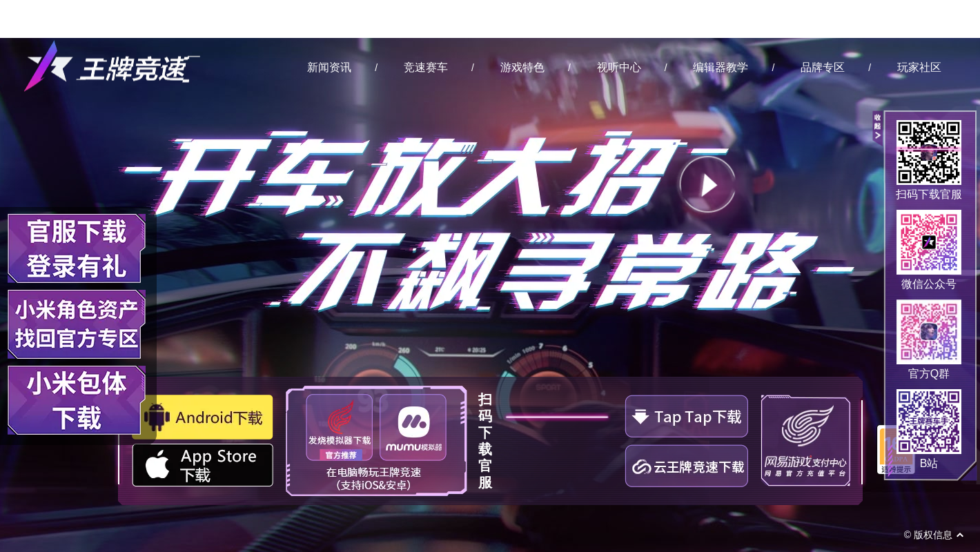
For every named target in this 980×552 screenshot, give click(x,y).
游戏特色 (522, 67)
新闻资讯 (329, 67)
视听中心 (619, 67)
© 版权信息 (928, 535)
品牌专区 (823, 67)
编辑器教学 (721, 67)
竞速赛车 (426, 67)
